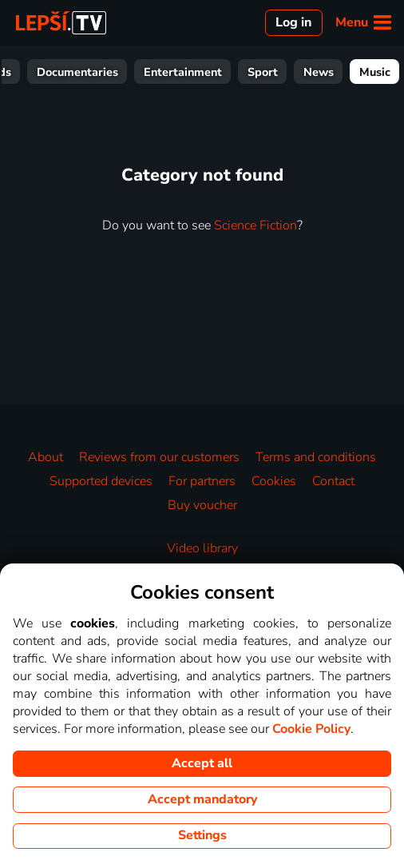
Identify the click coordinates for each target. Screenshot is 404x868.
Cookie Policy (311, 729)
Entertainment (232, 72)
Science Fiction (255, 225)
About (46, 457)
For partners (202, 481)
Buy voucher (202, 505)
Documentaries (127, 72)
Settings (202, 835)
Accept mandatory (202, 799)
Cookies (274, 481)
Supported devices (101, 481)
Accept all (202, 763)
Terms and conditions (316, 457)
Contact (333, 481)
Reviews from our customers (159, 457)
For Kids (38, 72)
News (368, 72)
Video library (202, 548)
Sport (312, 72)
